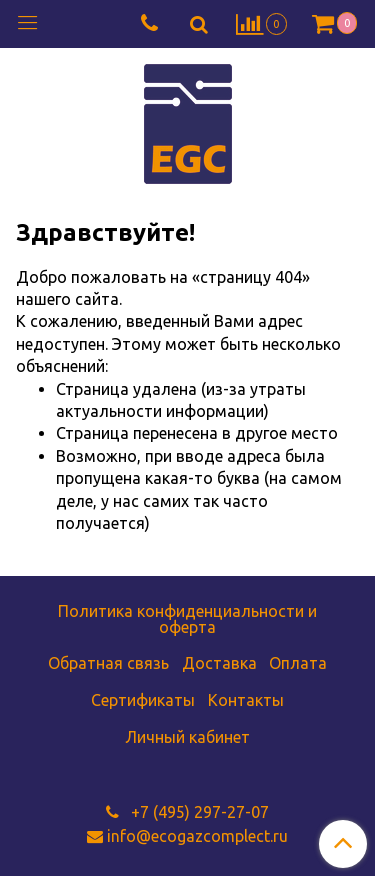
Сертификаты (143, 700)
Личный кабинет (187, 737)
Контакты (246, 700)
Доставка (219, 663)
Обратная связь (108, 663)
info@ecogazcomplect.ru (197, 836)
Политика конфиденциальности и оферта (187, 619)
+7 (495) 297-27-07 (198, 812)
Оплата (298, 663)
